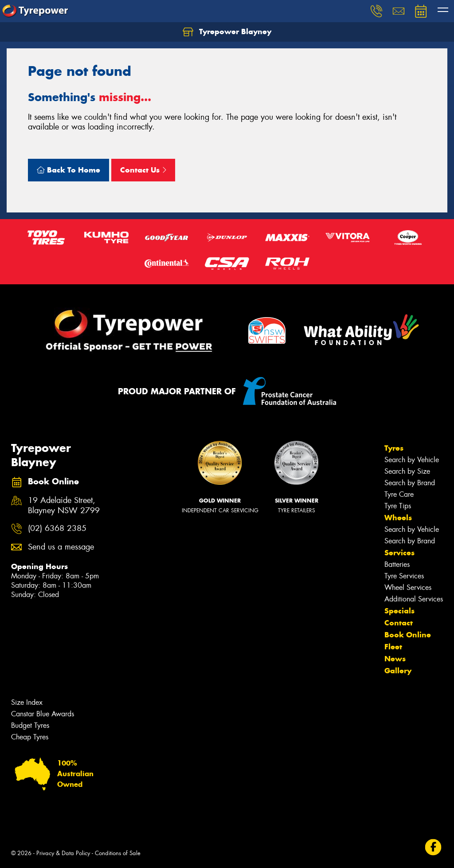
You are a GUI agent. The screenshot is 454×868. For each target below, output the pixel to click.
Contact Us (143, 170)
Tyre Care (399, 494)
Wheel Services (408, 587)
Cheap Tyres (30, 737)
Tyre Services (404, 576)
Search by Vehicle (412, 460)
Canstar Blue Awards (43, 714)
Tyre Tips (398, 506)
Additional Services (414, 599)
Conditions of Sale (118, 853)
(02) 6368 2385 (57, 528)
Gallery (398, 671)
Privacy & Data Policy (63, 853)
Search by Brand (410, 483)
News (395, 659)
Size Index (27, 702)
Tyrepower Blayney (227, 32)
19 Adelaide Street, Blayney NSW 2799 (64, 506)
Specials (399, 611)
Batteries (397, 564)
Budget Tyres (30, 725)
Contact (399, 623)
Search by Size (407, 471)
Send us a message (61, 547)
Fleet (393, 647)
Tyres (394, 448)
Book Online (408, 635)
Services (399, 553)
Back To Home (68, 170)
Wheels (398, 518)
